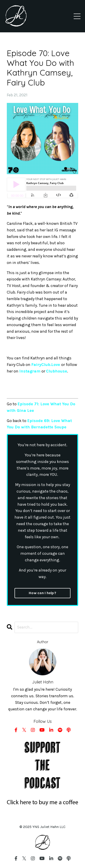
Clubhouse (57, 371)
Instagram (30, 371)
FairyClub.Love (46, 365)
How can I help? (42, 593)
